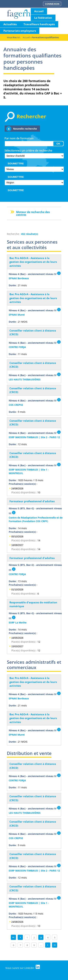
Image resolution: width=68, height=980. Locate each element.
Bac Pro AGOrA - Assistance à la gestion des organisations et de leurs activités (33, 262)
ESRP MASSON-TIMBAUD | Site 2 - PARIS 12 (34, 437)
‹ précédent (20, 937)
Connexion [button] (52, 4)
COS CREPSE (16, 405)
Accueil (39, 11)
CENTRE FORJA (17, 347)
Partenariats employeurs (20, 31)
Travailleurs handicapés (39, 24)
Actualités (10, 24)
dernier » (55, 945)
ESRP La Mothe (18, 623)
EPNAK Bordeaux (19, 278)
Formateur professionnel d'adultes (32, 501)
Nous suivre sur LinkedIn (23, 967)
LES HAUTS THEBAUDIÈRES (25, 379)
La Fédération (43, 18)
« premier (13, 937)
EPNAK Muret (17, 315)
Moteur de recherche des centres (33, 213)
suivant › (48, 945)
